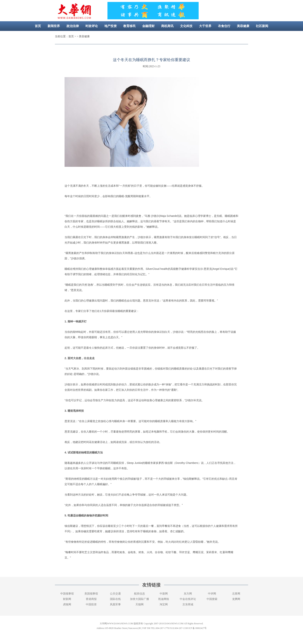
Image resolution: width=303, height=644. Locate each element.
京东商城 (188, 604)
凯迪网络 (164, 599)
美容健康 (243, 26)
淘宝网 (164, 604)
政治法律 (73, 26)
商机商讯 (167, 26)
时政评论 (92, 26)
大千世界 (205, 26)
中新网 (164, 594)
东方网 (188, 594)
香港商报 (91, 599)
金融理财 (148, 26)
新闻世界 (54, 26)
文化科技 (186, 26)
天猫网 (140, 604)
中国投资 (91, 604)
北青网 (236, 594)
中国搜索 (212, 599)
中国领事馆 (67, 594)
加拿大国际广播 (140, 599)
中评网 (212, 594)
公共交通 (115, 594)
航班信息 (140, 594)
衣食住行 (224, 26)
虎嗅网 (67, 604)
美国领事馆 (91, 594)
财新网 (67, 599)
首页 (38, 26)
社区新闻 (262, 26)
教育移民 (129, 26)
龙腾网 (236, 599)
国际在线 (115, 599)
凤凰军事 (115, 604)
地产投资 (111, 26)
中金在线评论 (188, 599)
